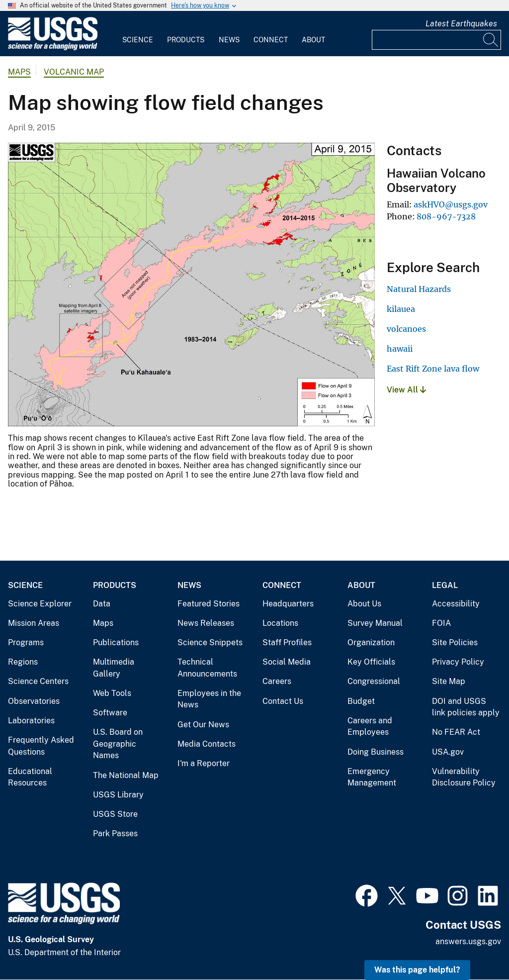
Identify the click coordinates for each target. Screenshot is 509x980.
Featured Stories (209, 604)
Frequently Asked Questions (41, 746)
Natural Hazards (419, 289)
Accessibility (456, 604)
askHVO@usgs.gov (451, 204)
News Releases (206, 623)
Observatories (34, 701)
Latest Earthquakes (461, 24)
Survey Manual (375, 623)
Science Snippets (210, 642)
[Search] (491, 40)
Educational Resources (30, 777)
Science (138, 40)
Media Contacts (207, 744)
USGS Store (115, 814)
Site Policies (455, 642)
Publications (116, 642)
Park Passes (115, 833)
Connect (271, 40)
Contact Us (283, 701)
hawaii (400, 349)
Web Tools (112, 693)
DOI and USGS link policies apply (466, 707)
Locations (280, 623)
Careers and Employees (370, 727)
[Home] (53, 48)
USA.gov (448, 752)
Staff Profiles (287, 642)
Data (102, 604)
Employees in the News (209, 699)
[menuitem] (138, 34)
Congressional (374, 681)
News (229, 40)
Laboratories (31, 721)
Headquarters (288, 604)
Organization (371, 642)
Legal (445, 585)
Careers (277, 681)
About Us (364, 604)
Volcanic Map (74, 72)
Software (110, 713)
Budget (361, 701)
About (313, 40)
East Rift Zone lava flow (433, 369)
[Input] (436, 40)
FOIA (441, 623)
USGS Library (118, 795)
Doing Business (376, 752)
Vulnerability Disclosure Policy (464, 777)
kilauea (401, 309)
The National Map (126, 775)
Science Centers (38, 681)
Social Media (287, 662)
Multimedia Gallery (114, 668)
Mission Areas (34, 623)
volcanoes (406, 329)
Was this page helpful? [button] (417, 970)
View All (406, 390)
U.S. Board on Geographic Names (118, 744)
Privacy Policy (458, 662)
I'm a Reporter (204, 763)
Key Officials (371, 662)
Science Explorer (40, 604)
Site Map (449, 681)
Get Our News (203, 725)
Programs (26, 642)
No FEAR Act (456, 732)
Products (186, 40)
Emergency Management (372, 777)
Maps (19, 72)
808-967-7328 (446, 216)
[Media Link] (191, 286)
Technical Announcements (207, 668)
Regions (23, 662)
